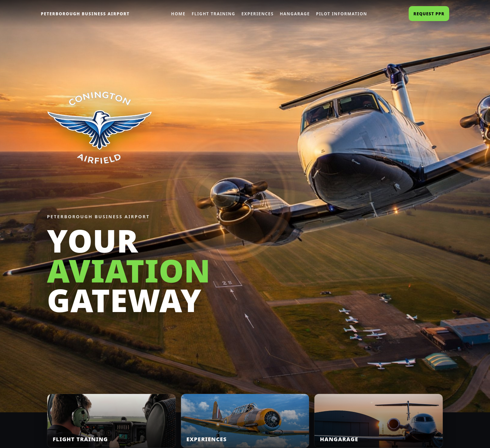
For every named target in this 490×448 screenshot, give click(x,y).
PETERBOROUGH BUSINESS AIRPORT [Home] (85, 14)
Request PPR (429, 14)
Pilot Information (342, 14)
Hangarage (295, 14)
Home (178, 14)
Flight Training (213, 14)
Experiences (257, 14)
